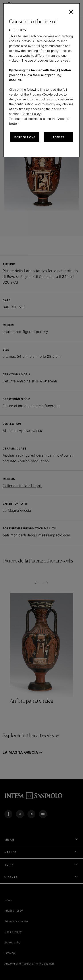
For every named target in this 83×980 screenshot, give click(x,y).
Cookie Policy (31, 114)
